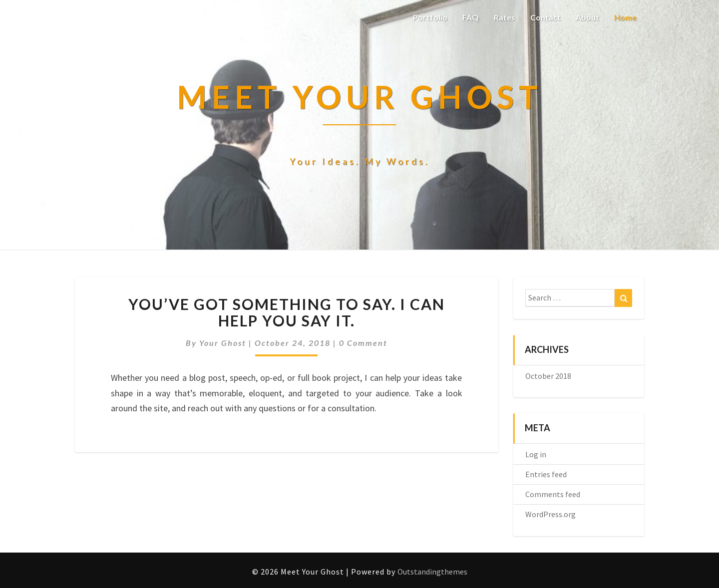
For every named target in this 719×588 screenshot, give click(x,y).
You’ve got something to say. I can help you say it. (287, 312)
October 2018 (548, 376)
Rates (505, 17)
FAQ (471, 17)
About (587, 17)
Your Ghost (223, 343)
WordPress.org (550, 514)
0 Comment (363, 343)
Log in (536, 454)
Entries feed (546, 474)
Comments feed (553, 494)
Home (625, 17)
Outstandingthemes (432, 572)
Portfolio (430, 17)
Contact (545, 17)
